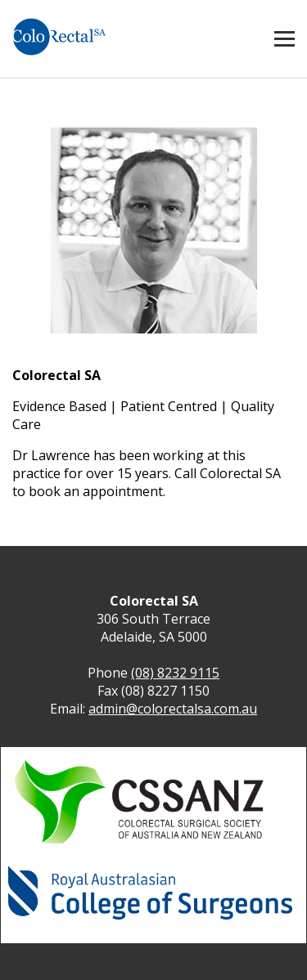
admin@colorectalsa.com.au (173, 709)
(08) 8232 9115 (175, 673)
